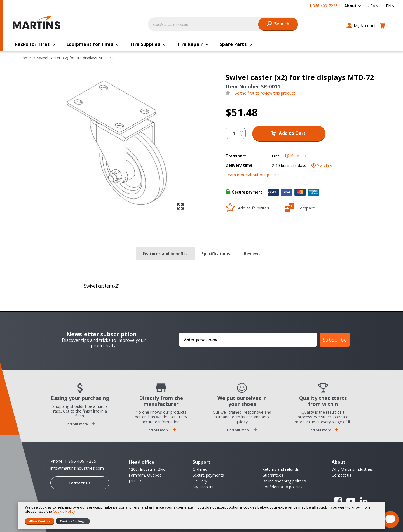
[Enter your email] (248, 340)
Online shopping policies (284, 481)
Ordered (200, 469)
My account (203, 487)
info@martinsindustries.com (77, 468)
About (350, 6)
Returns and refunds (281, 469)
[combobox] (223, 24)
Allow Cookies (40, 521)
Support (201, 462)
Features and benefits (165, 254)
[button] (373, 6)
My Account (365, 26)
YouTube (351, 501)
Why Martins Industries (352, 469)
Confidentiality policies (282, 487)
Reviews (252, 254)
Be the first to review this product (265, 93)
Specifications (216, 254)
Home (25, 58)
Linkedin (364, 501)
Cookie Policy (64, 511)
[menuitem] (353, 6)
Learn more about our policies (253, 175)
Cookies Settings (73, 521)
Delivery (200, 481)
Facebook (338, 501)
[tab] (165, 254)
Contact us (80, 483)
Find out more (80, 424)
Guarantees (273, 475)
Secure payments (208, 475)
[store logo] (38, 23)
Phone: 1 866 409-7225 (73, 461)
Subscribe (335, 340)
